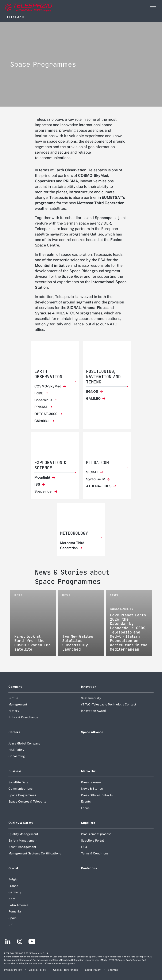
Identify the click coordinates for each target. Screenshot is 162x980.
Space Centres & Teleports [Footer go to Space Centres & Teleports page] (27, 801)
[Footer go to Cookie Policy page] (38, 970)
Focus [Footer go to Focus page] (85, 808)
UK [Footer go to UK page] (11, 924)
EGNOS (92, 392)
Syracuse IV (96, 479)
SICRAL (93, 472)
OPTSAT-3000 (46, 414)
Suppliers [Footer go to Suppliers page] (88, 823)
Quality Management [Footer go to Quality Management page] (23, 834)
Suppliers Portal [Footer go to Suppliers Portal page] (92, 841)
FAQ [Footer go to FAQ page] (84, 847)
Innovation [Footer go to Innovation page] (89, 687)
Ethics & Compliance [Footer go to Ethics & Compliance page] (23, 717)
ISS (38, 484)
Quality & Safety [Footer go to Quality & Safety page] (21, 823)
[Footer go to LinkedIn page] (8, 942)
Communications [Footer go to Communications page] (21, 789)
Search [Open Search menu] (144, 6)
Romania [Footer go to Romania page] (15, 911)
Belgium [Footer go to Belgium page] (14, 879)
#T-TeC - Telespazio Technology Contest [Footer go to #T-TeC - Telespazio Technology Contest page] (109, 704)
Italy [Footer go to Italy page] (12, 899)
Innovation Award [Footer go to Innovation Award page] (93, 711)
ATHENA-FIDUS (99, 486)
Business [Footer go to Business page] (15, 771)
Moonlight (43, 477)
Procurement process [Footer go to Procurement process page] (96, 834)
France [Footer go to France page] (13, 886)
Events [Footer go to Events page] (86, 801)
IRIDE (39, 393)
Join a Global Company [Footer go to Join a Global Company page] (24, 743)
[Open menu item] (153, 6)
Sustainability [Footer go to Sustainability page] (91, 698)
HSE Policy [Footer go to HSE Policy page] (16, 750)
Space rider (44, 491)
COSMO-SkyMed (48, 386)
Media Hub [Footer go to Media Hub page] (89, 771)
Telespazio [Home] (15, 17)
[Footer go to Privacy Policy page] (13, 970)
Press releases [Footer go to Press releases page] (91, 782)
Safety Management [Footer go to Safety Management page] (23, 841)
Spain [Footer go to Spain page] (12, 918)
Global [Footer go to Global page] (13, 868)
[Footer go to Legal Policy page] (93, 970)
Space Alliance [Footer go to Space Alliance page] (92, 732)
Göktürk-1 (42, 421)
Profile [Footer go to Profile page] (13, 698)
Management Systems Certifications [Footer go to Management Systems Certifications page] (35, 853)
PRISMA (41, 407)
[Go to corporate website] (21, 6)
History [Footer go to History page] (14, 711)
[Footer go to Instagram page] (20, 942)
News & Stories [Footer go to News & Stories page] (92, 789)
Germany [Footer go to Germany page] (15, 892)
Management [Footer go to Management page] (18, 704)
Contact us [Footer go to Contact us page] (89, 868)
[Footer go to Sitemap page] (113, 970)
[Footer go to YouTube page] (32, 942)
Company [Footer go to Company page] (15, 687)
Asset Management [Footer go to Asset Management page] (22, 847)
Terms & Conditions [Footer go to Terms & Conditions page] (95, 853)
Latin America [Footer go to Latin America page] (18, 905)
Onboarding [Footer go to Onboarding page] (17, 756)
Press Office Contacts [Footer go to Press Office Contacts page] (97, 795)
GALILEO (94, 399)
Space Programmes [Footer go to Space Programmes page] (22, 795)
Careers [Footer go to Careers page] (14, 732)
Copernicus (44, 400)
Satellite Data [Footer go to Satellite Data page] (19, 782)
